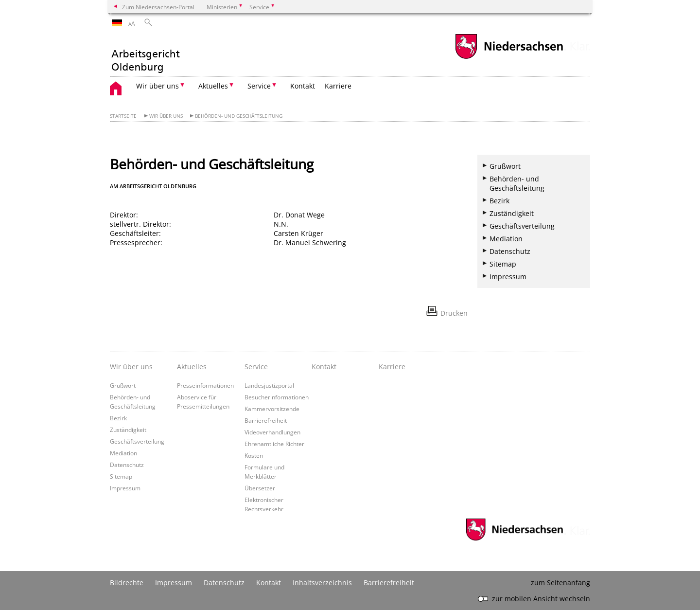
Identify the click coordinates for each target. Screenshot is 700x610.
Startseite (123, 116)
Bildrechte (127, 583)
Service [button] (259, 86)
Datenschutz (510, 251)
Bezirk (499, 201)
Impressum (508, 277)
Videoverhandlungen (272, 432)
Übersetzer (260, 488)
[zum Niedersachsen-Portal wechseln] (509, 58)
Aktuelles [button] (213, 86)
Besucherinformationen (277, 397)
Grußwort (505, 166)
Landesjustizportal (269, 385)
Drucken (454, 313)
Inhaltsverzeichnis (322, 583)
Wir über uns (166, 116)
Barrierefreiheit (266, 420)
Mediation (506, 239)
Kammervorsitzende (272, 409)
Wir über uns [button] (157, 86)
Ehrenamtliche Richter (274, 444)
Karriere (338, 86)
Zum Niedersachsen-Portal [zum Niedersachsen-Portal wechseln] (158, 7)
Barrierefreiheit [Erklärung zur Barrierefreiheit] (389, 583)
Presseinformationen (205, 385)
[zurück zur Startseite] (145, 55)
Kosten (254, 455)
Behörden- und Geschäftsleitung (239, 116)
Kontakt (303, 86)
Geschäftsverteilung (522, 226)
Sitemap (503, 264)
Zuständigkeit (512, 213)
